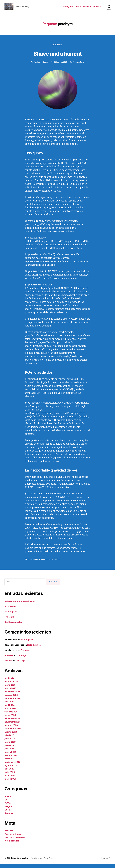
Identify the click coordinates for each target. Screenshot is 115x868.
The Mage (9, 621)
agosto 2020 (11, 769)
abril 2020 (9, 779)
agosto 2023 (11, 736)
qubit (52, 563)
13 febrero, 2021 (61, 66)
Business (9, 659)
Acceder (9, 834)
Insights (8, 810)
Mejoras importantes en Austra (20, 605)
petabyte (37, 563)
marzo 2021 (10, 756)
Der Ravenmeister (13, 626)
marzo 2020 (10, 783)
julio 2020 (9, 772)
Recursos (87, 8)
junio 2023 (10, 742)
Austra (8, 800)
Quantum (57, 48)
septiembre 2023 (13, 732)
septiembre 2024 (13, 702)
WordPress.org (12, 844)
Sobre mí (97, 8)
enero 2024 (10, 719)
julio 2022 (9, 749)
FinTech (8, 807)
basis (30, 563)
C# (6, 803)
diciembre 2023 (12, 722)
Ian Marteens (42, 66)
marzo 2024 (10, 712)
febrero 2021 (11, 759)
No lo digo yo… (12, 615)
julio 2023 (9, 739)
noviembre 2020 (13, 766)
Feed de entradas (13, 838)
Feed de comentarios (15, 841)
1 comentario (79, 66)
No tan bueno (11, 610)
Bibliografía (68, 8)
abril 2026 (9, 682)
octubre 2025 (11, 685)
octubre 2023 (11, 729)
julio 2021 (9, 752)
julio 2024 (9, 705)
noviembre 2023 (13, 725)
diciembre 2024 (12, 695)
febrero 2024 (11, 715)
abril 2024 (9, 709)
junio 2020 (10, 776)
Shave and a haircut (57, 57)
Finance (8, 664)
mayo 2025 (10, 689)
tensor (58, 563)
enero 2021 (10, 762)
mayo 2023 (10, 746)
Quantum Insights (21, 862)
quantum (45, 563)
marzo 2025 (10, 692)
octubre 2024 (11, 699)
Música (78, 8)
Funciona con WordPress (43, 862)
